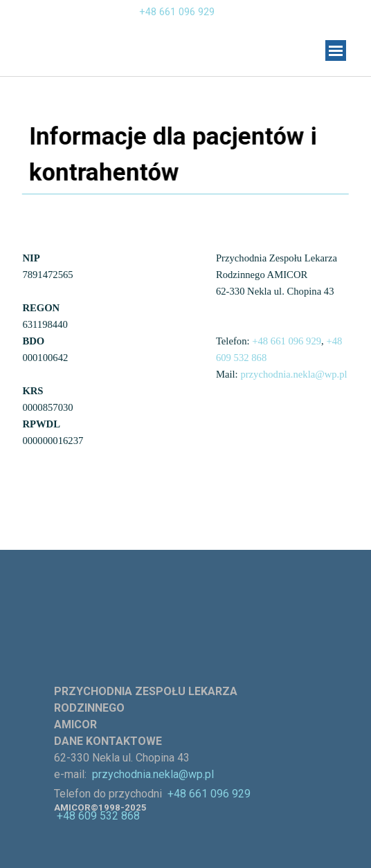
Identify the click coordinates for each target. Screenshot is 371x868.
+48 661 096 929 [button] (177, 12)
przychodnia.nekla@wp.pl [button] (293, 374)
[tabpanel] (133, 20)
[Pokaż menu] (336, 50)
